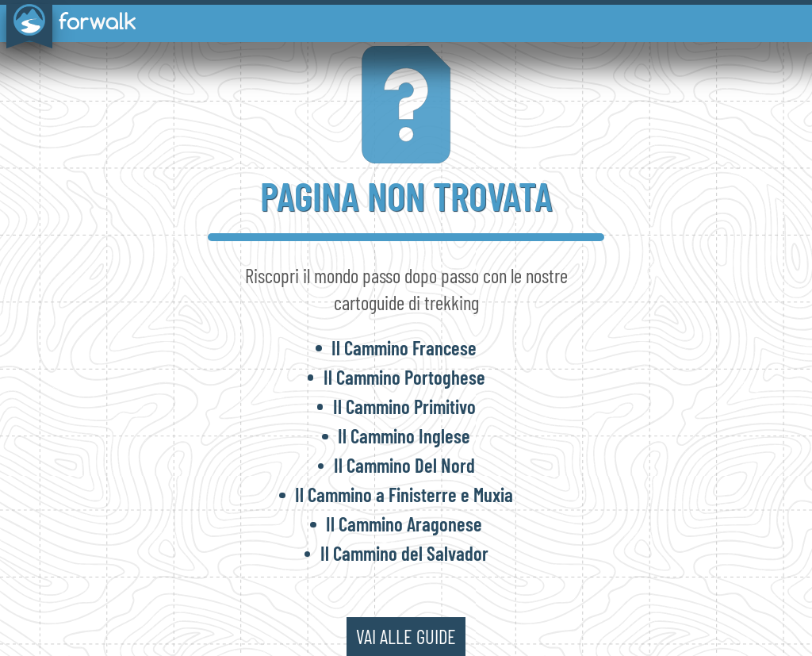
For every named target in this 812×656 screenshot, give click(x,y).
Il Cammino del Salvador (404, 553)
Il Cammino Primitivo (404, 406)
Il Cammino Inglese (404, 435)
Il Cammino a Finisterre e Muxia (404, 494)
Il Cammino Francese (404, 347)
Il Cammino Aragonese (404, 524)
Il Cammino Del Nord (404, 465)
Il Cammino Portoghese (404, 377)
